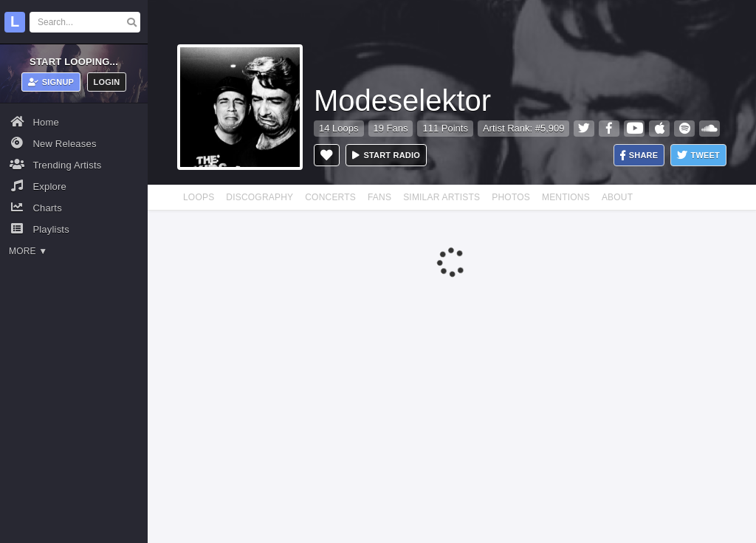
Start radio (386, 155)
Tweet (698, 156)
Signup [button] (51, 82)
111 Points (445, 128)
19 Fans (391, 128)
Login (107, 82)
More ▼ (28, 251)
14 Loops (339, 128)
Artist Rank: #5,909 (524, 128)
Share (639, 156)
